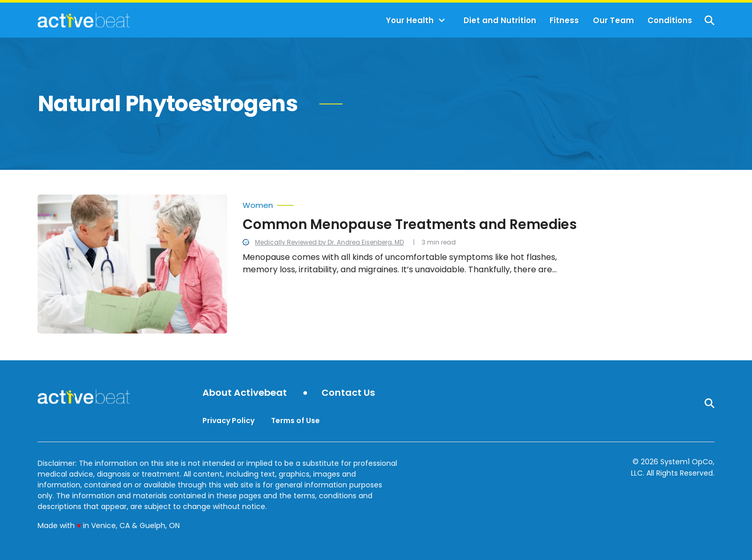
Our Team (613, 20)
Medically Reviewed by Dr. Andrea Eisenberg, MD (329, 242)
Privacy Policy (228, 421)
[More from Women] (411, 203)
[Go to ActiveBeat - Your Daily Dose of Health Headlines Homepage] (84, 20)
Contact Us (348, 393)
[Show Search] (710, 20)
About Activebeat (245, 393)
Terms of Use (295, 421)
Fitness (564, 20)
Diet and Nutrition (500, 20)
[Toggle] (442, 21)
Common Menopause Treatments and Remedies (410, 224)
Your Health (410, 20)
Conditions (670, 20)
